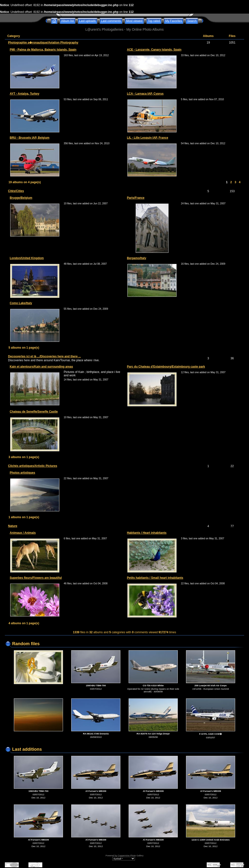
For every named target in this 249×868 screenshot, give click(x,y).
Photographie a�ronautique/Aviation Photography (43, 43)
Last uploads (88, 21)
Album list (68, 21)
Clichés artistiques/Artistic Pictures (33, 466)
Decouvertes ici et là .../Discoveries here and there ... (44, 356)
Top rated (154, 21)
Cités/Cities (16, 191)
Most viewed (134, 21)
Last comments (111, 21)
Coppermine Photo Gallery (131, 856)
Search (192, 21)
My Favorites (174, 21)
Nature (13, 526)
